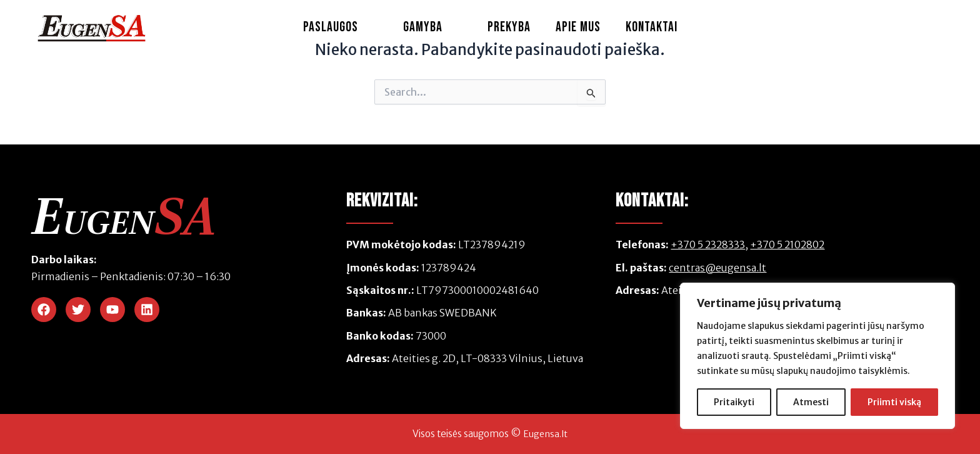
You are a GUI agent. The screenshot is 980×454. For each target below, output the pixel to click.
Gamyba (433, 28)
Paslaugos (341, 28)
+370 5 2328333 (708, 245)
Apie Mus (578, 27)
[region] (817, 356)
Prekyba (509, 27)
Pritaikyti (734, 402)
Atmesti (811, 402)
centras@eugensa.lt (717, 268)
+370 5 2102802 (787, 245)
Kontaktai (652, 27)
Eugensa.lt (545, 434)
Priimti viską (894, 402)
